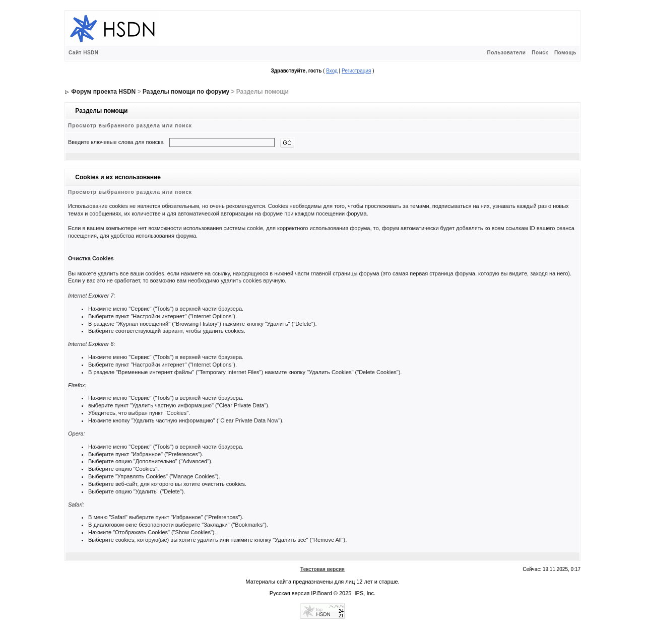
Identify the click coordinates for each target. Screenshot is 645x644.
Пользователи (506, 53)
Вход (332, 71)
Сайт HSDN (84, 53)
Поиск (540, 53)
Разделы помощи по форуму (186, 92)
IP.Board (321, 593)
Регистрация (356, 71)
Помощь (565, 53)
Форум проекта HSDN (103, 92)
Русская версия (289, 593)
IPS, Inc (365, 593)
